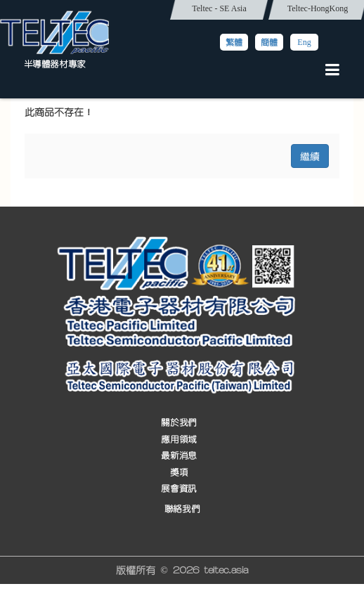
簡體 (269, 42)
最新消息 (178, 456)
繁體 (234, 42)
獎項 (179, 473)
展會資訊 (178, 489)
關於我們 (178, 423)
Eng (304, 42)
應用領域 (178, 440)
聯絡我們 (182, 509)
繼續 (310, 156)
